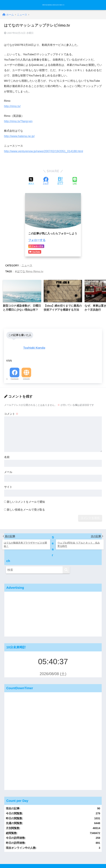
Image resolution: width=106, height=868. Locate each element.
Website (26, 371)
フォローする (36, 238)
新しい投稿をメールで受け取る (26, 502)
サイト (8, 479)
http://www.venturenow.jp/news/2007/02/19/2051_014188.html (42, 149)
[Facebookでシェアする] (46, 178)
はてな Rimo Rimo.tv (29, 268)
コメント (11, 406)
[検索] (66, 544)
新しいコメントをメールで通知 (26, 494)
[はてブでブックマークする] (60, 178)
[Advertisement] (53, 591)
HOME (53, 847)
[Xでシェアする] (31, 178)
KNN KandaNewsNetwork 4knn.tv (53, 5)
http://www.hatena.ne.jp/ (19, 134)
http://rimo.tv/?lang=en (18, 119)
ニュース (26, 262)
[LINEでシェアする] (75, 179)
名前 (7, 449)
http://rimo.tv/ (12, 105)
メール (8, 464)
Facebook (15, 371)
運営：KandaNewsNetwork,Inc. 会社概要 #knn (53, 854)
